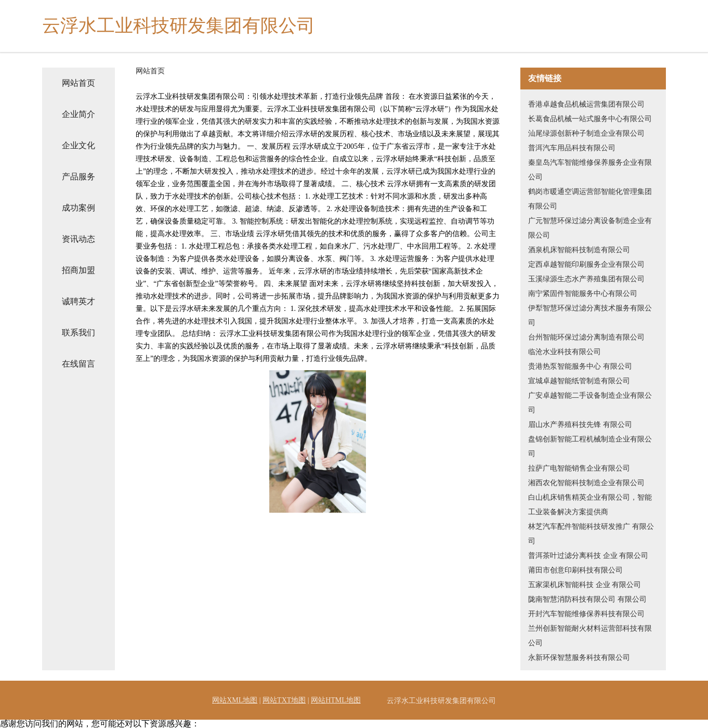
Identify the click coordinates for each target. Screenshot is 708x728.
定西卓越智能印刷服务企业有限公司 (586, 264)
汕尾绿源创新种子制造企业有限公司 (586, 133)
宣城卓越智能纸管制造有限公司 (579, 381)
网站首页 (78, 83)
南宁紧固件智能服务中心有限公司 (583, 294)
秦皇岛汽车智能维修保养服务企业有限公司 (590, 170)
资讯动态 (78, 239)
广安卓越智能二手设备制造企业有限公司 (590, 403)
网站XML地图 (235, 700)
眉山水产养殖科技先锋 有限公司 (580, 425)
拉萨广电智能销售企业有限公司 (579, 468)
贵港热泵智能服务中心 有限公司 (580, 366)
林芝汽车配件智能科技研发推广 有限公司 (591, 534)
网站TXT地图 (284, 700)
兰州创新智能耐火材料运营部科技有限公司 (590, 636)
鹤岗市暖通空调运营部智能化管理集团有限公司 (590, 199)
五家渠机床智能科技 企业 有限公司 (585, 585)
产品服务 (78, 177)
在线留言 (78, 364)
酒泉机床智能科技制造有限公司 (579, 250)
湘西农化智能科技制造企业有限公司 (586, 483)
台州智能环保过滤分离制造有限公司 (586, 337)
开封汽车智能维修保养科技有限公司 (586, 614)
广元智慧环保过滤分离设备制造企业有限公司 (590, 228)
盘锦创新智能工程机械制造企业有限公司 (590, 446)
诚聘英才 (78, 301)
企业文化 (78, 145)
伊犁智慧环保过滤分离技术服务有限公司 (590, 315)
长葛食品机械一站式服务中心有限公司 (590, 119)
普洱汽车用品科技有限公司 (572, 148)
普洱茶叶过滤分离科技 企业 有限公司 (588, 556)
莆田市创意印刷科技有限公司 (575, 570)
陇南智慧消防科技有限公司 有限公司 (587, 599)
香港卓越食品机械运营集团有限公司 (586, 104)
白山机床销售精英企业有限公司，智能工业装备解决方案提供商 (590, 505)
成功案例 (78, 208)
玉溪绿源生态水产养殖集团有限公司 (586, 279)
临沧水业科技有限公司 (565, 352)
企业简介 (78, 114)
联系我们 (78, 333)
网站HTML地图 (336, 700)
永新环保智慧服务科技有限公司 (579, 658)
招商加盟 (78, 270)
